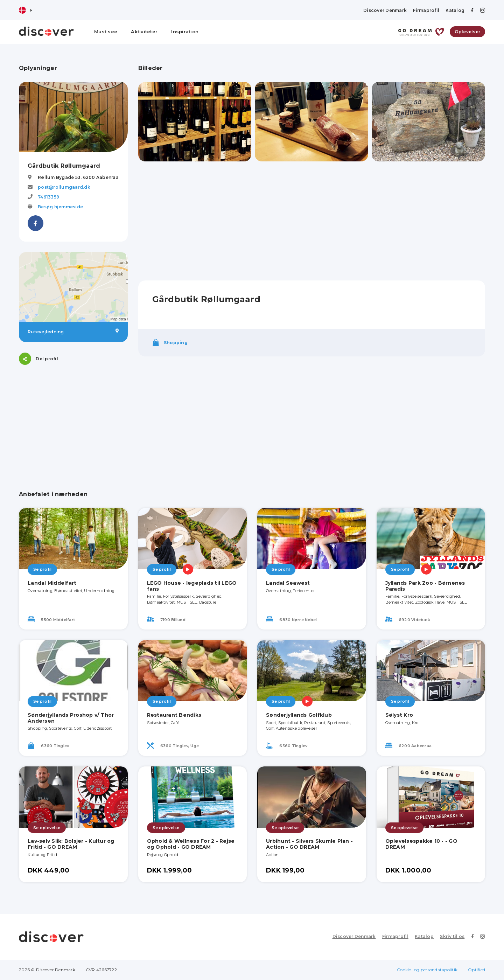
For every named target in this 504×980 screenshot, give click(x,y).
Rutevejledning (73, 332)
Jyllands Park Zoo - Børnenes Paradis (425, 586)
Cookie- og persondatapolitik (427, 970)
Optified (477, 970)
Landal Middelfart (52, 583)
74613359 (48, 197)
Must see (106, 32)
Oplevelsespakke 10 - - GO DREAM (421, 844)
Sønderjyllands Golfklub (299, 715)
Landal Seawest (288, 583)
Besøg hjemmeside (60, 207)
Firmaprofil (426, 10)
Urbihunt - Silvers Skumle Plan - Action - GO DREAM (309, 844)
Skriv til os (453, 936)
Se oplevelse (47, 828)
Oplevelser (468, 32)
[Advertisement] (73, 419)
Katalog (455, 10)
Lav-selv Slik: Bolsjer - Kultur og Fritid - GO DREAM (71, 844)
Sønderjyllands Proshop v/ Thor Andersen (71, 718)
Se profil (42, 569)
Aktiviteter (144, 32)
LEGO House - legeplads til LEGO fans (192, 586)
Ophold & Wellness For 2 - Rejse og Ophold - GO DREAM (191, 844)
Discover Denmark (385, 10)
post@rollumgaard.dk (64, 187)
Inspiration (185, 32)
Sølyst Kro (399, 715)
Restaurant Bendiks (174, 715)
